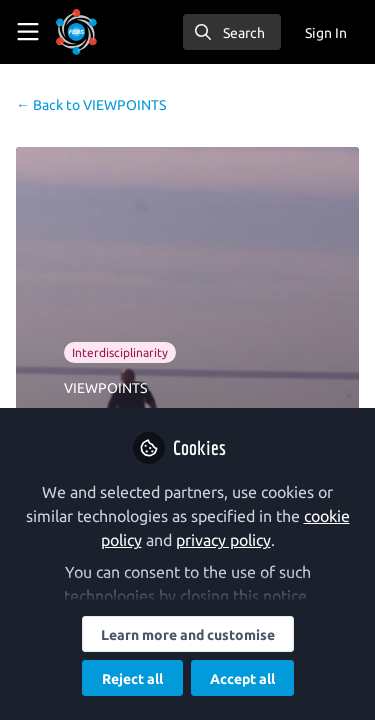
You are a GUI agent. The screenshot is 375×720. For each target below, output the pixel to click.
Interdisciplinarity (120, 352)
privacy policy (223, 540)
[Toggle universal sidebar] (28, 32)
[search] (232, 32)
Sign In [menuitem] (326, 33)
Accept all (242, 679)
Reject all (132, 679)
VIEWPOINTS (91, 105)
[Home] (76, 32)
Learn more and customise (188, 635)
